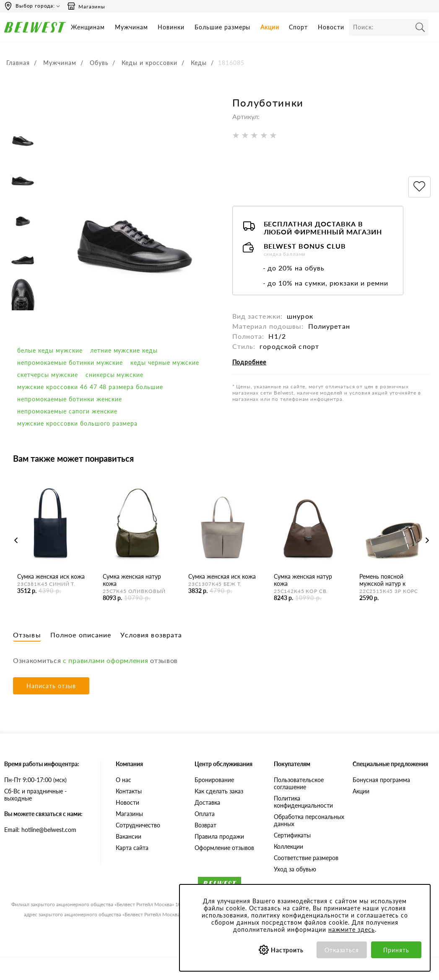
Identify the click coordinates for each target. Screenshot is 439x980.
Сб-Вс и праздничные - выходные (35, 795)
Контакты (129, 791)
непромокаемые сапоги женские (67, 411)
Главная (18, 63)
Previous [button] (16, 540)
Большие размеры (223, 27)
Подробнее (249, 362)
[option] (23, 134)
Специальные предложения (390, 764)
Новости (331, 27)
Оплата (205, 814)
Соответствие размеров (306, 858)
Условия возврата (151, 635)
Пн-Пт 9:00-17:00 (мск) (35, 780)
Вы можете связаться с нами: (43, 814)
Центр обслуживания (223, 764)
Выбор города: (35, 6)
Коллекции (288, 846)
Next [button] (427, 540)
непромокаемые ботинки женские (70, 399)
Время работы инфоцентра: (42, 764)
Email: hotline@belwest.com (40, 830)
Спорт (298, 27)
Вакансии (129, 836)
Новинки (171, 27)
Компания (129, 764)
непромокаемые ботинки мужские (70, 363)
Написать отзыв (51, 686)
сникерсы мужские (115, 375)
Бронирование (214, 780)
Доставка (207, 802)
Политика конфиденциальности (303, 802)
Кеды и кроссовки (149, 63)
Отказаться (342, 950)
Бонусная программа (381, 780)
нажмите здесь (352, 929)
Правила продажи (219, 836)
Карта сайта (132, 848)
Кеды (199, 63)
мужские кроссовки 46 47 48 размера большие (90, 387)
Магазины (86, 6)
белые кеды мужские (50, 350)
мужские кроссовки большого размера (77, 423)
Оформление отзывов (224, 848)
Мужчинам (131, 27)
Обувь (99, 63)
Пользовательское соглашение (299, 783)
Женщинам (88, 27)
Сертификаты (292, 835)
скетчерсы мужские (48, 375)
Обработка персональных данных (309, 820)
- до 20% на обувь (294, 268)
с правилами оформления (105, 660)
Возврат (205, 825)
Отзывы (27, 635)
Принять (396, 950)
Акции (270, 27)
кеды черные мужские (165, 363)
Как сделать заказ (219, 791)
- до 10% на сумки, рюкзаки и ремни (326, 283)
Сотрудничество (138, 825)
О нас (123, 780)
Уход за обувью (295, 869)
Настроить (287, 950)
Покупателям (292, 764)
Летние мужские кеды (124, 350)
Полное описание (81, 635)
